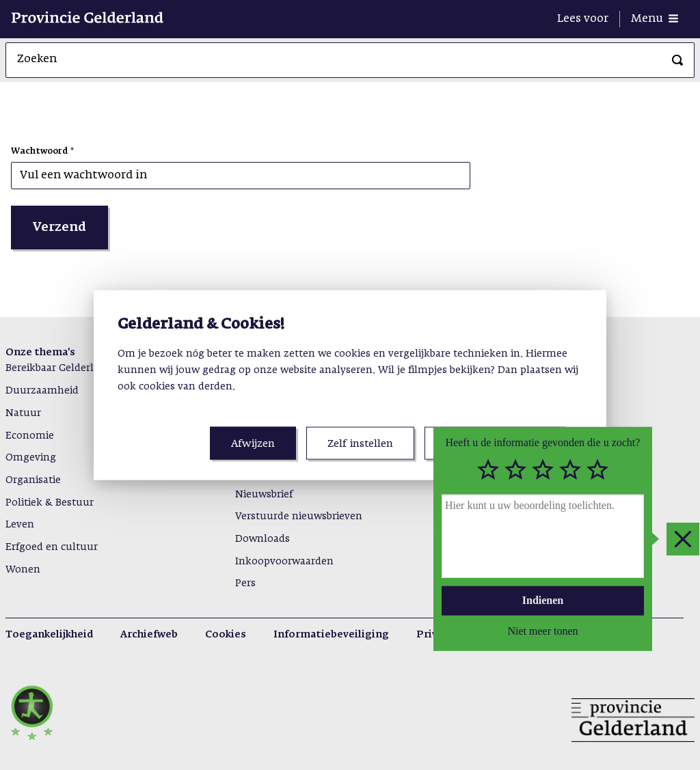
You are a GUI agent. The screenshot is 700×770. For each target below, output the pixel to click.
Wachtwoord (39, 152)
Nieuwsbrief (264, 495)
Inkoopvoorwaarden (284, 562)
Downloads (262, 539)
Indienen (543, 600)
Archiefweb (149, 635)
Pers (245, 583)
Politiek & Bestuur (50, 503)
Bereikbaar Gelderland (59, 368)
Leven (20, 525)
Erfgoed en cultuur (52, 547)
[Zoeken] (677, 60)
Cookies (226, 635)
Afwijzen (253, 444)
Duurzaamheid (42, 391)
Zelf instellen (360, 444)
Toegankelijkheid (49, 635)
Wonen (23, 570)
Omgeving (31, 458)
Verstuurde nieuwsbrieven (299, 517)
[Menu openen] (655, 19)
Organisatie (33, 480)
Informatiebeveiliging (331, 635)
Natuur (23, 413)
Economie (30, 436)
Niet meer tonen (542, 630)
